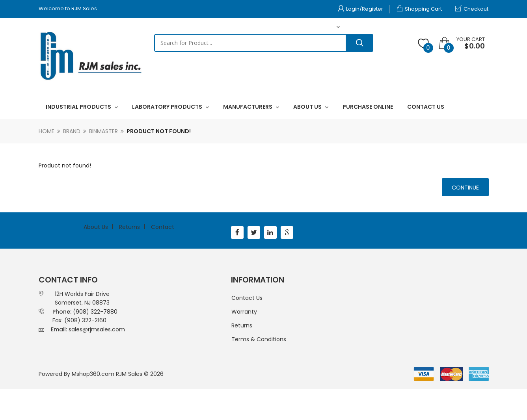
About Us (96, 227)
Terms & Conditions (259, 339)
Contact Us (247, 298)
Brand (72, 131)
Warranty (244, 312)
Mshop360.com (93, 374)
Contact (163, 227)
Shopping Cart (419, 9)
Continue (465, 188)
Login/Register (360, 9)
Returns (129, 227)
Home (47, 131)
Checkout (472, 9)
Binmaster (103, 131)
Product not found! (159, 131)
